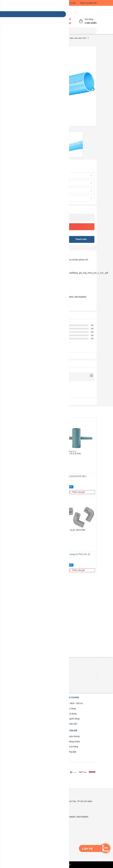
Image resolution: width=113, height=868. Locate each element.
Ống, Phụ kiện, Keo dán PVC (74, 38)
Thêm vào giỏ (76, 492)
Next (93, 89)
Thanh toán (81, 239)
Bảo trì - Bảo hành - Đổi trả (70, 703)
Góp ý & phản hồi (88, 3)
